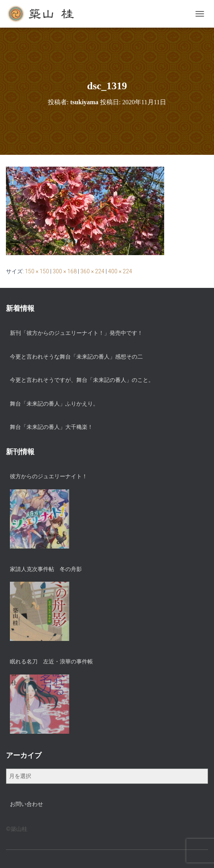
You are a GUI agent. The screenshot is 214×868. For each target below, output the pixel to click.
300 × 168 (65, 271)
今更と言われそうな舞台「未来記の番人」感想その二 (76, 357)
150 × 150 (37, 271)
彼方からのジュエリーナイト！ (49, 476)
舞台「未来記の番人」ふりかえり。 (54, 404)
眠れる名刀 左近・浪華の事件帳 (51, 661)
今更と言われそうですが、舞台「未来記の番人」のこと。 (82, 380)
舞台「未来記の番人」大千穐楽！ (51, 427)
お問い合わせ (27, 804)
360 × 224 (92, 271)
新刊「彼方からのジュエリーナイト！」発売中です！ (76, 333)
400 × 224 (120, 271)
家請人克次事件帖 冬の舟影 (46, 569)
